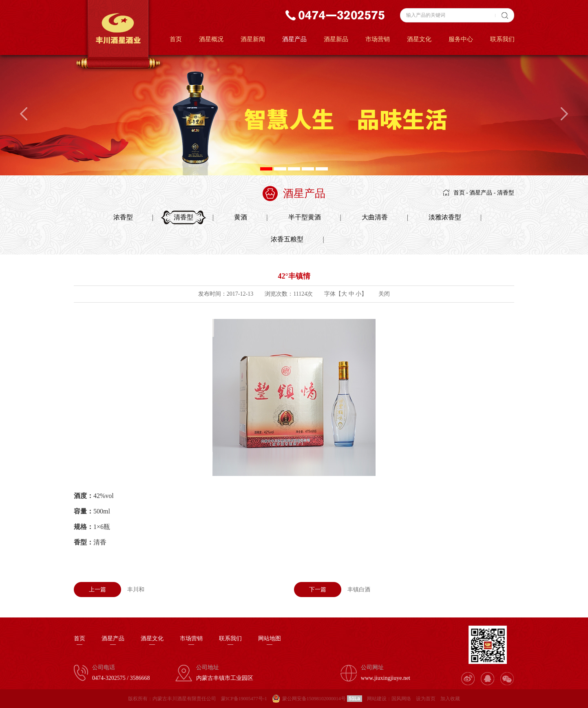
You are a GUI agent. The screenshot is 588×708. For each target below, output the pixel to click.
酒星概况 (211, 39)
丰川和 (109, 590)
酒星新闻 (253, 39)
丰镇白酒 (332, 590)
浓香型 (123, 217)
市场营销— (191, 642)
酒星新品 (336, 39)
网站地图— (270, 642)
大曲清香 (375, 217)
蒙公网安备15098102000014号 (314, 699)
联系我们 (502, 39)
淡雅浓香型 (445, 217)
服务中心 (461, 39)
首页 (176, 39)
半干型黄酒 (305, 217)
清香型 (506, 193)
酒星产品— (113, 642)
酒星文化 (419, 39)
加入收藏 (450, 699)
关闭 (384, 294)
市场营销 (378, 39)
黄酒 (241, 217)
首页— (80, 642)
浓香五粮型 (287, 239)
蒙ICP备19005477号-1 (244, 699)
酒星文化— (152, 642)
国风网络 (401, 699)
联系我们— (230, 642)
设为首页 (426, 699)
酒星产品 (294, 39)
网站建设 (377, 699)
